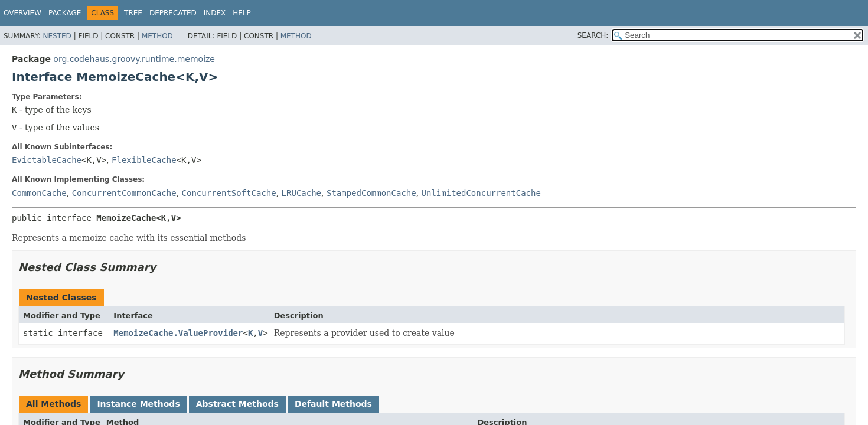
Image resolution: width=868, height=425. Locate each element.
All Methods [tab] (53, 404)
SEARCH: (593, 35)
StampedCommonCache (371, 193)
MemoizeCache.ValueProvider (178, 333)
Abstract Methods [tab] (237, 404)
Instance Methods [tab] (138, 404)
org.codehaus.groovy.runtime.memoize (134, 59)
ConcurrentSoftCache (229, 193)
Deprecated (173, 13)
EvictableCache (47, 160)
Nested (57, 36)
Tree (133, 13)
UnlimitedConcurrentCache (481, 193)
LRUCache (301, 193)
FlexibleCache (144, 160)
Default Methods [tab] (333, 404)
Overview (22, 13)
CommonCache (39, 193)
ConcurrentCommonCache (124, 193)
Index (215, 13)
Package (65, 13)
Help (242, 13)
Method (157, 36)
